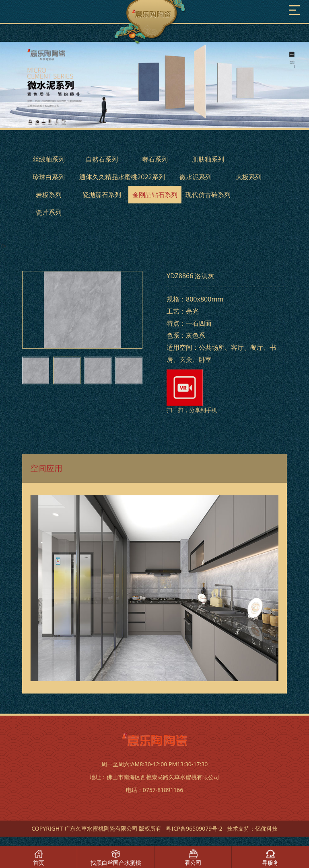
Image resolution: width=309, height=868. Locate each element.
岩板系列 (49, 195)
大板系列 (249, 177)
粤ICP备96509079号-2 (194, 828)
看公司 (193, 863)
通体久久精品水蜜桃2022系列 (122, 177)
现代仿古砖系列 (208, 195)
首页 (39, 863)
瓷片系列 (49, 212)
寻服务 (270, 863)
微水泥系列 (196, 177)
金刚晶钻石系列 (155, 195)
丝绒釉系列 (49, 159)
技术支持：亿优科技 (252, 828)
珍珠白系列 (49, 177)
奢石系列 (155, 159)
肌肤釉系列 (208, 159)
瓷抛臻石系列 (102, 195)
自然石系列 (102, 159)
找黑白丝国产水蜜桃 (116, 863)
